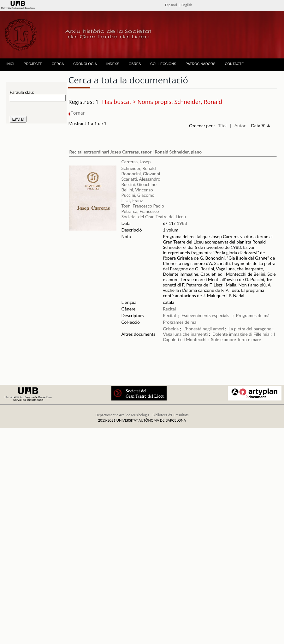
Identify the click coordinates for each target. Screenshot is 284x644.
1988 (182, 223)
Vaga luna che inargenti (186, 334)
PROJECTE (33, 64)
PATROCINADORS (200, 64)
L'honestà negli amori (204, 329)
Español (171, 5)
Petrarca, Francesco (140, 211)
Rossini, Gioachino (139, 184)
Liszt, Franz (132, 200)
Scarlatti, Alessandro (141, 179)
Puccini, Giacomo (138, 195)
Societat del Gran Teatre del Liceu (154, 217)
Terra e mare (249, 339)
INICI (10, 64)
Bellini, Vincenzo (137, 190)
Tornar (76, 113)
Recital (169, 309)
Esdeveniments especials (206, 315)
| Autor (238, 126)
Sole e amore (224, 339)
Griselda (171, 329)
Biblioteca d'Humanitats (171, 415)
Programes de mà (253, 315)
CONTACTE (234, 64)
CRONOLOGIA (85, 64)
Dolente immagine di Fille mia (241, 334)
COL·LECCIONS (163, 64)
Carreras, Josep (136, 162)
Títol (222, 126)
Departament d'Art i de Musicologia (122, 415)
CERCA (58, 64)
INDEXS (113, 64)
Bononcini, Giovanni (141, 174)
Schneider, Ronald (138, 168)
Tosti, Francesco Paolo (142, 206)
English (187, 5)
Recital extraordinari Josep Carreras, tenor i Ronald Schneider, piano (135, 152)
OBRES (135, 64)
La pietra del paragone (250, 329)
